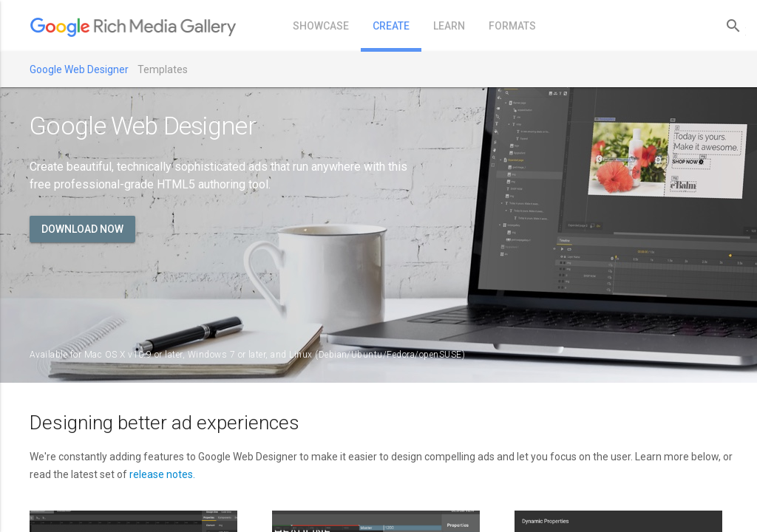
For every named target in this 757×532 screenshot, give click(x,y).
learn (449, 26)
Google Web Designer (79, 69)
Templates (163, 69)
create (391, 26)
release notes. (162, 474)
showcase (321, 26)
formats (512, 26)
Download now (82, 229)
